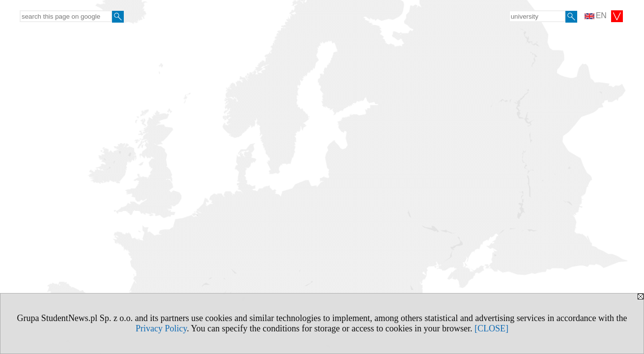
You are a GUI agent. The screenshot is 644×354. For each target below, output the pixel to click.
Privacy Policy (161, 328)
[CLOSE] (491, 328)
